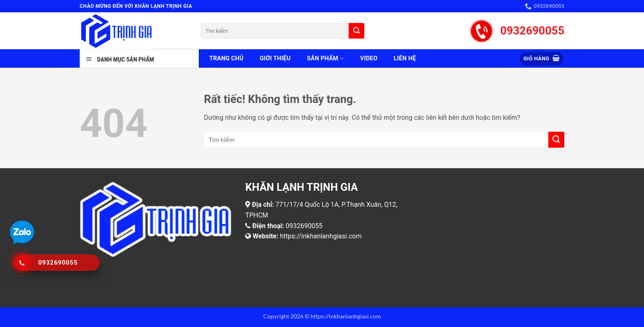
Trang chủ (227, 58)
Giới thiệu (275, 58)
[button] (542, 59)
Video (369, 58)
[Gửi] (356, 31)
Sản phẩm (325, 58)
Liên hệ (405, 58)
